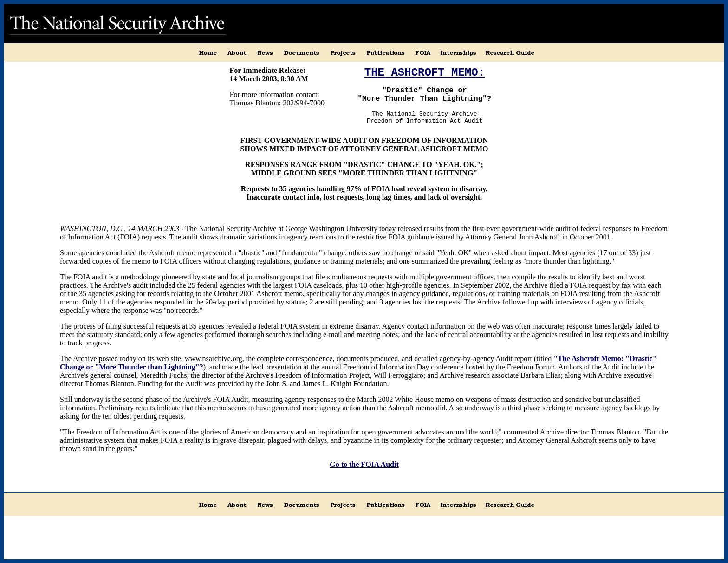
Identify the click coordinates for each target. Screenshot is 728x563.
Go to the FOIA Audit (364, 464)
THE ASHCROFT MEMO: (425, 73)
